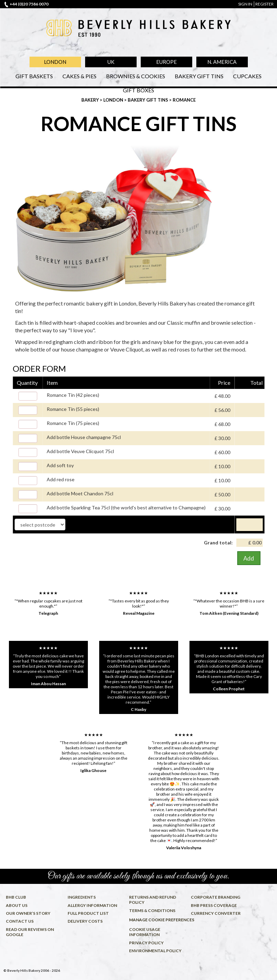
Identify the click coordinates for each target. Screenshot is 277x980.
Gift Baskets (34, 76)
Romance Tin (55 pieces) (73, 409)
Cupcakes (247, 76)
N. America (222, 62)
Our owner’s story (28, 913)
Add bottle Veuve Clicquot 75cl (80, 451)
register (264, 4)
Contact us (20, 921)
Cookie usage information (145, 932)
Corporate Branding (216, 897)
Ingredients (82, 897)
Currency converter (216, 913)
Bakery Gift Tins (199, 76)
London (55, 62)
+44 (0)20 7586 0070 (29, 4)
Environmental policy (155, 951)
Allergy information (92, 905)
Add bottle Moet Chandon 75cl (80, 493)
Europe (166, 62)
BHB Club (16, 897)
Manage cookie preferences (159, 920)
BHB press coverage (214, 905)
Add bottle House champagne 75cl (84, 437)
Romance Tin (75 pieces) (73, 423)
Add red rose (61, 479)
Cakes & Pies (79, 76)
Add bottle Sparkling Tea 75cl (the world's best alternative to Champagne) (126, 508)
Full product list (88, 913)
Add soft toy (60, 465)
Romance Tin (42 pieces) (73, 395)
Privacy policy (146, 943)
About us (17, 905)
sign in (245, 4)
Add (249, 558)
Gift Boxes (138, 90)
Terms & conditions (152, 910)
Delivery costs (85, 921)
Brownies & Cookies (136, 76)
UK (111, 62)
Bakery (91, 100)
